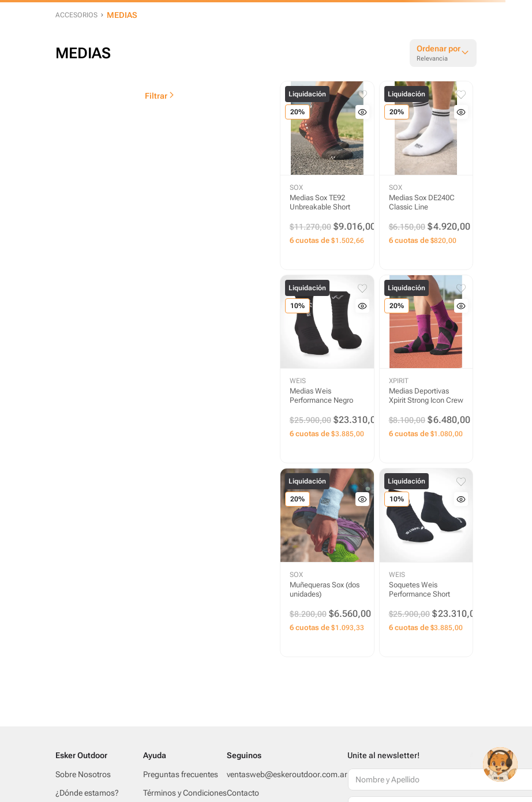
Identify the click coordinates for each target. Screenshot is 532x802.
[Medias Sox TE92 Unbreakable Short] (327, 175)
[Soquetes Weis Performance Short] (426, 563)
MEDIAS (122, 15)
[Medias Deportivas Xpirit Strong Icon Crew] (426, 369)
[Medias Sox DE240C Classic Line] (426, 175)
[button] (362, 112)
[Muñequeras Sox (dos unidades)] (327, 563)
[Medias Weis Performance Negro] (327, 369)
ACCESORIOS (76, 15)
